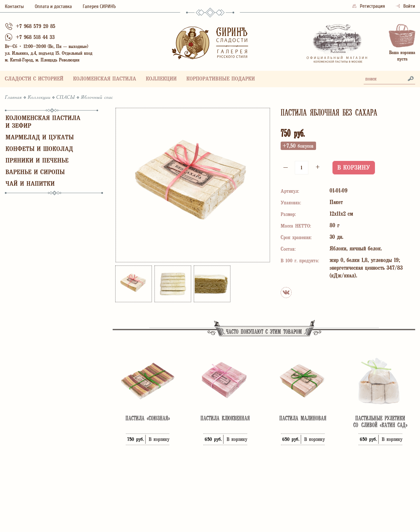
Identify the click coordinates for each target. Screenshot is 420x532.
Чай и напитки (30, 184)
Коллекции (161, 79)
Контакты (14, 6)
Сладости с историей (34, 79)
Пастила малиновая (303, 418)
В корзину (354, 168)
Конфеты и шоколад (39, 149)
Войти (406, 6)
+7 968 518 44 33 (35, 38)
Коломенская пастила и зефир (43, 122)
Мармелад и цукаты (40, 138)
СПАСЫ (66, 98)
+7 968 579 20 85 (36, 27)
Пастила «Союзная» (148, 418)
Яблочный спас (97, 98)
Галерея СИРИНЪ (99, 6)
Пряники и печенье (37, 161)
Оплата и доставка (53, 6)
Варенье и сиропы (35, 173)
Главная (13, 98)
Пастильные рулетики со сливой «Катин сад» (380, 422)
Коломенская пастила (105, 79)
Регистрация (369, 6)
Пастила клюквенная (225, 418)
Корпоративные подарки (221, 79)
